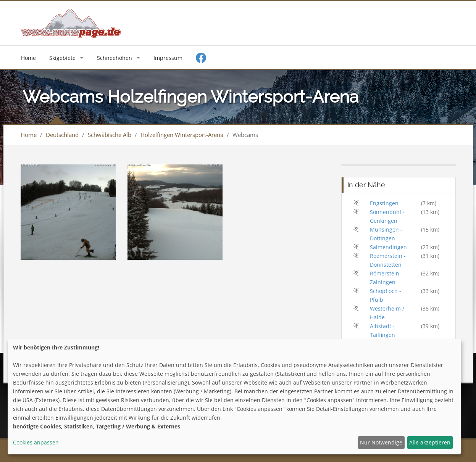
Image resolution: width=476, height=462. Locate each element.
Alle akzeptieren (430, 442)
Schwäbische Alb (110, 135)
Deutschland (62, 135)
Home (28, 58)
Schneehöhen (115, 58)
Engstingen (384, 203)
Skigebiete (62, 58)
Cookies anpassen (36, 442)
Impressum (168, 58)
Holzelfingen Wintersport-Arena (182, 135)
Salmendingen (388, 247)
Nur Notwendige (381, 442)
